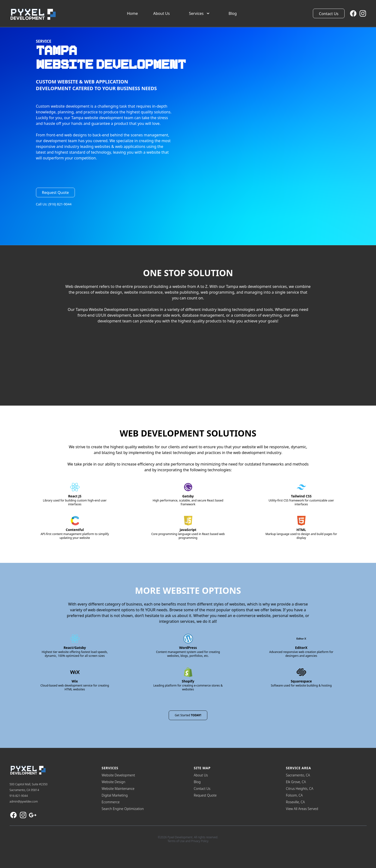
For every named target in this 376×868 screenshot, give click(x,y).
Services (200, 13)
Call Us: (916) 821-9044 (54, 204)
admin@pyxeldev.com (24, 801)
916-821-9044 (19, 796)
